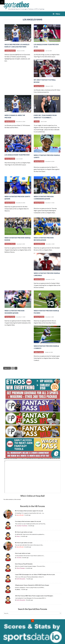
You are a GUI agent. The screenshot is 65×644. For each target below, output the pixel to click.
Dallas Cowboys (39, 352)
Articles (37, 122)
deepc (18, 536)
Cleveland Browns (39, 244)
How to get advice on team (23, 553)
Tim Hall (19, 558)
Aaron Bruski (20, 515)
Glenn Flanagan (21, 568)
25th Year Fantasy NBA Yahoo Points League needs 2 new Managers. (34, 596)
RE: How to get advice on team (24, 532)
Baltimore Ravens (10, 244)
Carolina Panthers (10, 51)
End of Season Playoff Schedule (24, 564)
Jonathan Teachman (22, 526)
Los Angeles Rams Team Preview (17, 155)
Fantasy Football (39, 51)
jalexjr (18, 589)
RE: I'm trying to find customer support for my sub (29, 511)
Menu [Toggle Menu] (56, 14)
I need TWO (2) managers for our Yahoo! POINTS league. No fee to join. (35, 574)
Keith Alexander (21, 579)
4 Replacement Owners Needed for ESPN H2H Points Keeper (32, 585)
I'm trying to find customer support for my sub (28, 521)
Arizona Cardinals (39, 279)
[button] (2, 2)
